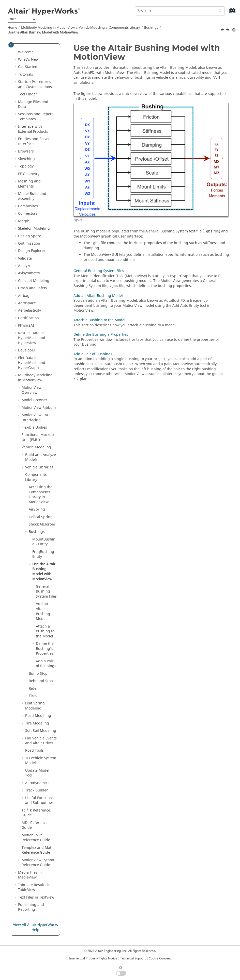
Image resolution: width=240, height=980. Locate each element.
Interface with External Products (33, 129)
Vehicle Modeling (92, 28)
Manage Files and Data (33, 104)
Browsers (26, 151)
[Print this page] (234, 30)
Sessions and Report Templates (35, 117)
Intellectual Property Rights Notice (93, 958)
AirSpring (37, 509)
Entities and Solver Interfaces (34, 141)
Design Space (30, 236)
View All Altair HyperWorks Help (35, 927)
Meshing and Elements (29, 184)
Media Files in (30, 875)
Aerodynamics (37, 783)
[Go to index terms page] (227, 13)
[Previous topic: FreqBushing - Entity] (223, 30)
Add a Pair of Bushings (46, 664)
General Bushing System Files (46, 592)
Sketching (26, 159)
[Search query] (180, 11)
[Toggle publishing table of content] (11, 45)
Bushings (151, 28)
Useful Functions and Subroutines (39, 800)
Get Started (28, 67)
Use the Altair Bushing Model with (43, 32)
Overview (32, 390)
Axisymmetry (29, 273)
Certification (28, 318)
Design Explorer (32, 251)
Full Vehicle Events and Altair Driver (41, 741)
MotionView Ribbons (39, 408)
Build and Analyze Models (41, 457)
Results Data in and (32, 338)
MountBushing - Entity (44, 542)
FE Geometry (29, 174)
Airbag (24, 296)
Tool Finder (28, 94)
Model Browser (34, 400)
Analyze (25, 266)
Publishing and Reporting (31, 907)
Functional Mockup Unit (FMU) (38, 437)
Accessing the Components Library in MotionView (41, 495)
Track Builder (36, 790)
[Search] (219, 11)
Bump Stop (38, 674)
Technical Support (133, 958)
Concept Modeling (34, 281)
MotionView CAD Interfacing (36, 418)
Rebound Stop (41, 681)
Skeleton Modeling (34, 229)
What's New (28, 60)
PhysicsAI (26, 325)
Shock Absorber (42, 524)
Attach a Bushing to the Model (45, 631)
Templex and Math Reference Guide (38, 850)
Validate (25, 258)
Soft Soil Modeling (41, 731)
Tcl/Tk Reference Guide (36, 813)
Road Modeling (38, 716)
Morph (24, 221)
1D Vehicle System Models (41, 761)
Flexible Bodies (34, 427)
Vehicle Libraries (39, 467)
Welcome (26, 52)
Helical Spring (41, 517)
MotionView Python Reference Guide (38, 863)
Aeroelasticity (29, 310)
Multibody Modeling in (48, 28)
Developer (27, 350)
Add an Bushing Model (43, 611)
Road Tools (34, 750)
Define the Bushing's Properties (45, 649)
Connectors (28, 214)
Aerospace (27, 303)
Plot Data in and (32, 363)
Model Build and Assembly (32, 196)
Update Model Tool (37, 773)
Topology (26, 166)
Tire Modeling (37, 723)
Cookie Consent (160, 958)
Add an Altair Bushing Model (98, 296)
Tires (33, 696)
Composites (28, 206)
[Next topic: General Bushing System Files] (228, 30)
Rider (33, 689)
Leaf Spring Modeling (35, 706)
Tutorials (26, 74)
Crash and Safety (33, 288)
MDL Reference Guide (35, 825)
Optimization (29, 243)
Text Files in (36, 897)
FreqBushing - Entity (44, 554)
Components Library (124, 28)
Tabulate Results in (34, 888)
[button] (16, 52)
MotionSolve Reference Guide (36, 838)
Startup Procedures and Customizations (35, 84)
